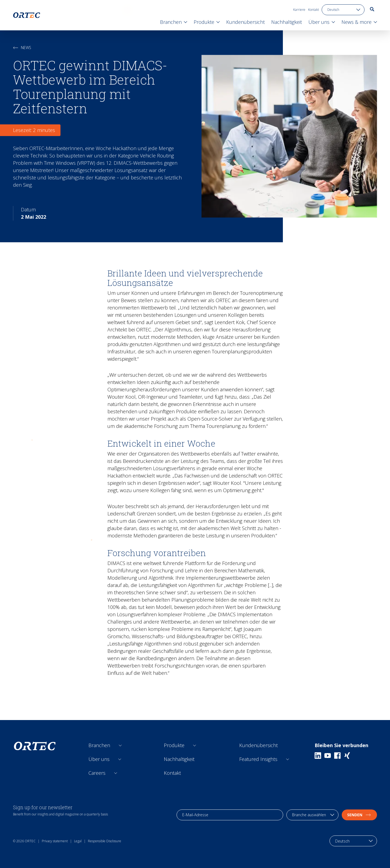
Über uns (99, 759)
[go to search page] (372, 9)
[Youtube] (328, 756)
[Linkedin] (318, 756)
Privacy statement (55, 841)
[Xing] (347, 756)
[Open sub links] (120, 745)
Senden (359, 815)
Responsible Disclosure (105, 841)
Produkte (174, 745)
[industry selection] (312, 815)
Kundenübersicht (258, 745)
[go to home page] (27, 15)
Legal (78, 841)
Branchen (99, 745)
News (22, 48)
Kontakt (314, 10)
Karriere (299, 10)
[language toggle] (343, 10)
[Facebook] (337, 756)
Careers (97, 773)
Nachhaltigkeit (179, 759)
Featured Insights (258, 759)
